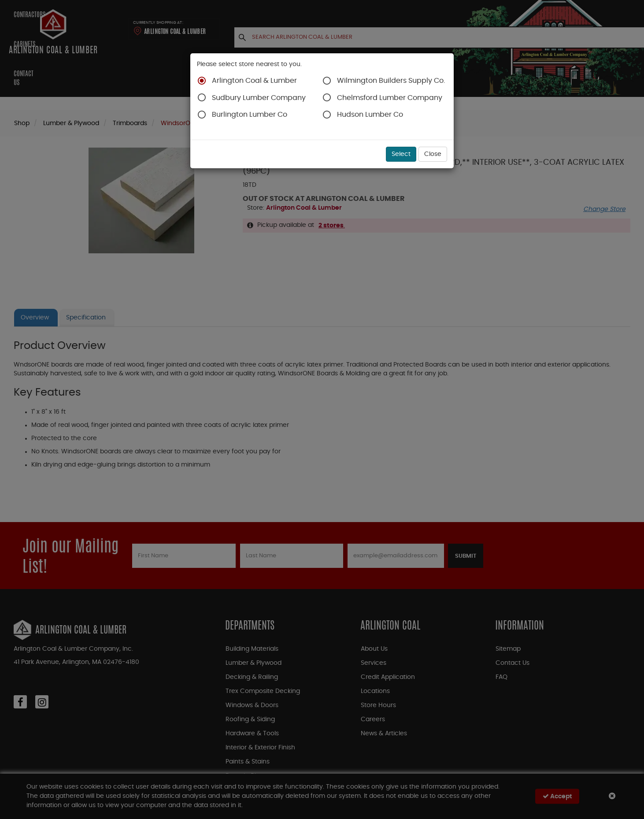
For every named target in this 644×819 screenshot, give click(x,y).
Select (401, 154)
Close (433, 154)
